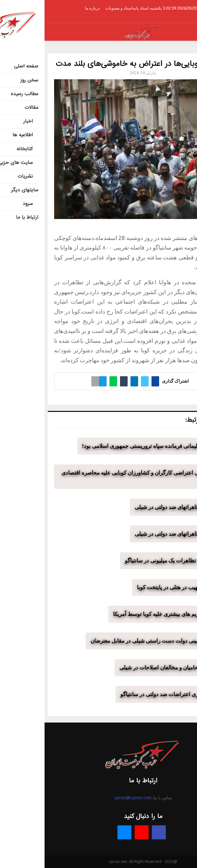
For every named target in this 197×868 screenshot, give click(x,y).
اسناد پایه (96, 8)
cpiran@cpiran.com (88, 798)
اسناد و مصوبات (74, 8)
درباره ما (48, 8)
